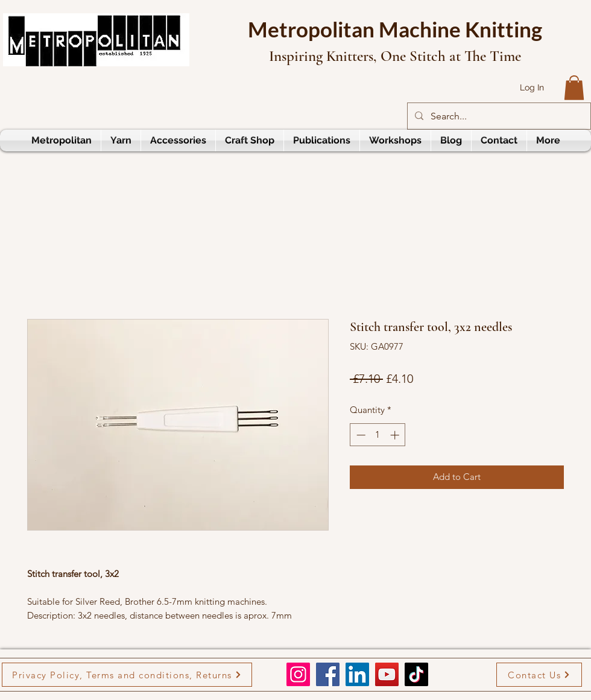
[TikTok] (416, 674)
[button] (574, 88)
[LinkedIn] (357, 674)
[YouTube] (387, 674)
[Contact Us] (539, 675)
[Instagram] (298, 674)
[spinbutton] (378, 435)
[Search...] (498, 116)
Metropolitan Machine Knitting (395, 29)
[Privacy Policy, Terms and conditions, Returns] (127, 675)
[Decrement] (360, 435)
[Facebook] (328, 674)
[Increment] (396, 435)
